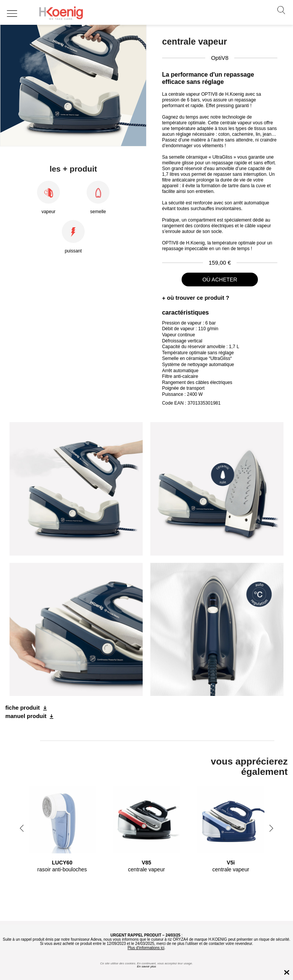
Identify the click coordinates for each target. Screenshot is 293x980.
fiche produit (23, 708)
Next (271, 828)
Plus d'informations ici (146, 948)
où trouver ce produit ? (198, 298)
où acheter (220, 280)
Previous (22, 828)
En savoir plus (146, 966)
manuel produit (26, 716)
